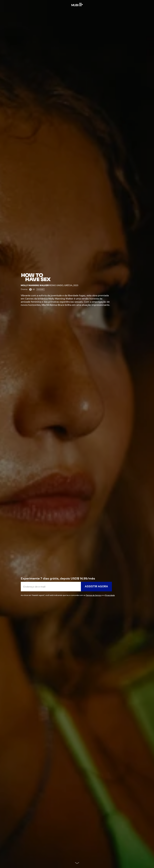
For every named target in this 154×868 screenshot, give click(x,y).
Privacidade (110, 595)
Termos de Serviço (94, 595)
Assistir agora (96, 586)
